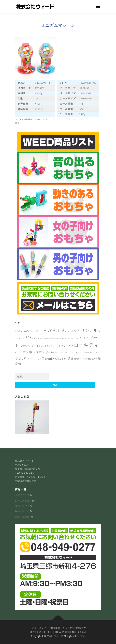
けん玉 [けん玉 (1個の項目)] (18, 331)
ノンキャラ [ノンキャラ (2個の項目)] (62, 346)
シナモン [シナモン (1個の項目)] (71, 338)
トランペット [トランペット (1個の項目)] (50, 346)
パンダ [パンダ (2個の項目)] (19, 352)
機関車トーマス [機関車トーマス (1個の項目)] (81, 359)
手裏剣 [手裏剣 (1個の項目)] (64, 359)
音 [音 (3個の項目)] (20, 364)
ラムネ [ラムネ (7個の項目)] (21, 358)
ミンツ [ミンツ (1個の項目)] (96, 352)
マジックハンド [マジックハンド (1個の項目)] (86, 352)
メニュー (98, 6)
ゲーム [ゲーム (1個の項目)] (56, 338)
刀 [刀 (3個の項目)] (43, 358)
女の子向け (21, 506)
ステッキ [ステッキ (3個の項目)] (25, 346)
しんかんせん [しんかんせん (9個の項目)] (52, 330)
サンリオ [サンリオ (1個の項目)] (63, 338)
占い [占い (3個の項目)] (53, 358)
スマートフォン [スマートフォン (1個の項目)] (38, 346)
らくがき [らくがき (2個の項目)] (71, 331)
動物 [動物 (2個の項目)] (47, 358)
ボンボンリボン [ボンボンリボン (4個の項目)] (34, 352)
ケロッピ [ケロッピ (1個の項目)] (49, 338)
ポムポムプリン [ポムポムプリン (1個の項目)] (67, 352)
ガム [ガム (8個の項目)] (29, 337)
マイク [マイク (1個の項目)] (76, 352)
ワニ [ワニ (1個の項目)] (39, 359)
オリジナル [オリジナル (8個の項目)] (87, 330)
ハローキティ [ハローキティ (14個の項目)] (84, 345)
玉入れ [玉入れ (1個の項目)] (95, 359)
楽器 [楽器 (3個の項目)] (71, 358)
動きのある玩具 (23, 501)
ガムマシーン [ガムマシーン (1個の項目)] (39, 338)
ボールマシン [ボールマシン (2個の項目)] (53, 352)
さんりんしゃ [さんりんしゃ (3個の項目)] (30, 331)
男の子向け (21, 511)
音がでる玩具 (22, 517)
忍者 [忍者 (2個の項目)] (59, 358)
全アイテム (21, 495)
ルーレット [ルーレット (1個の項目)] (32, 359)
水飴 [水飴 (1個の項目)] (89, 359)
